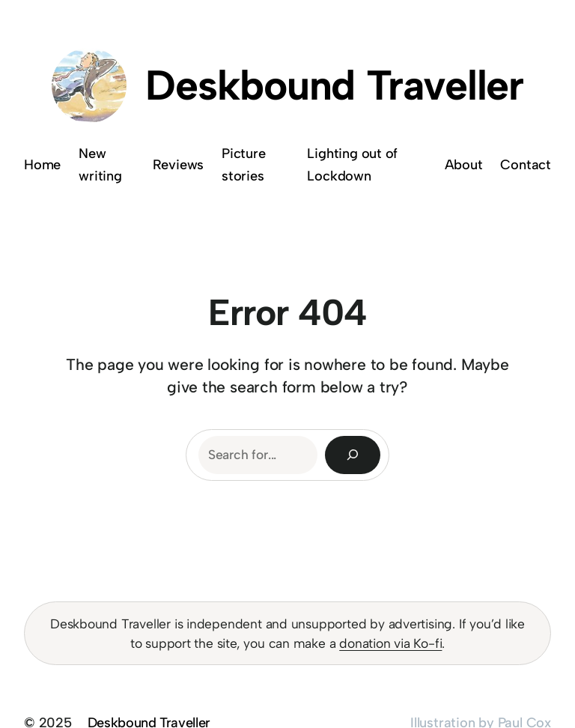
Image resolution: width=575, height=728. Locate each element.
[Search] (353, 455)
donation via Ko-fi (390, 643)
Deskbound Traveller (334, 85)
